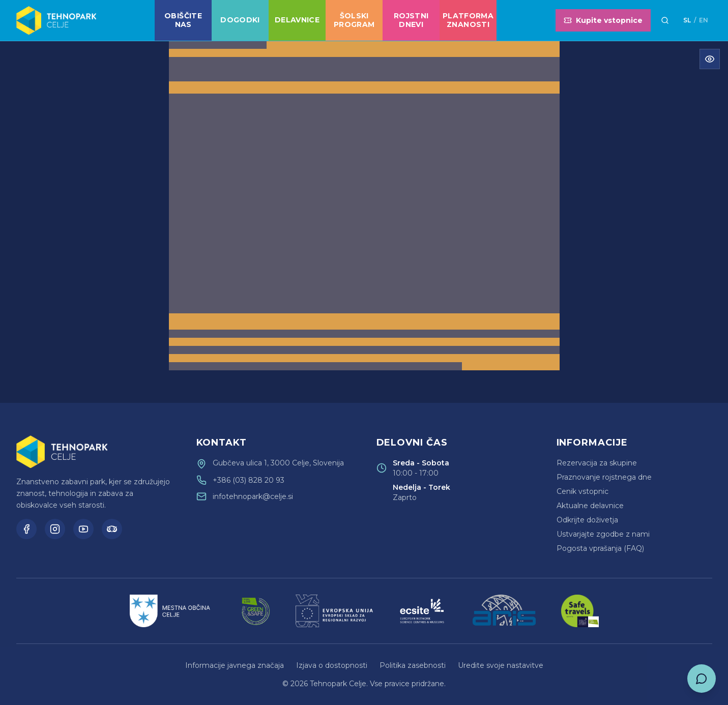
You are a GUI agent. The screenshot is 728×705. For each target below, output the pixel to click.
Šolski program (354, 20)
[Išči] (665, 20)
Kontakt (222, 443)
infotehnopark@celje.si (253, 496)
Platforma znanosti (468, 20)
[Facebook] (26, 529)
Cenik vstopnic (583, 491)
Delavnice (297, 20)
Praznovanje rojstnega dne (604, 477)
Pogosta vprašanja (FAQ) (600, 548)
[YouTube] (83, 529)
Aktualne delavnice (590, 506)
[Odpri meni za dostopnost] (710, 59)
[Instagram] (55, 529)
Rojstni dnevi (411, 20)
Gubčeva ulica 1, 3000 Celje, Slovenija (278, 463)
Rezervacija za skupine (597, 463)
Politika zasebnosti (413, 665)
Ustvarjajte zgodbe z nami (603, 534)
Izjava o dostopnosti (332, 665)
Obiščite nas (183, 20)
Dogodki (240, 20)
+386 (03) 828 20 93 (249, 480)
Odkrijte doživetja (587, 520)
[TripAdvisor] (112, 529)
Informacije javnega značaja (235, 665)
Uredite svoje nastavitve (501, 665)
